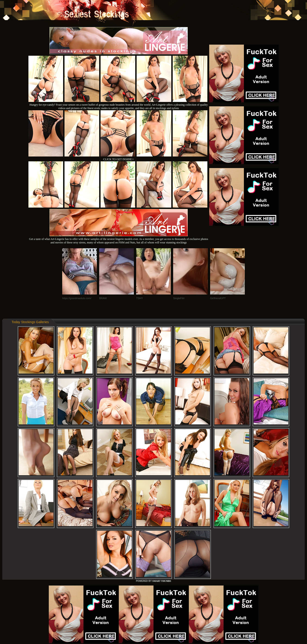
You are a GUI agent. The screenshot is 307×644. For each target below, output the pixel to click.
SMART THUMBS (162, 581)
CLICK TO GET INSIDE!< (119, 159)
